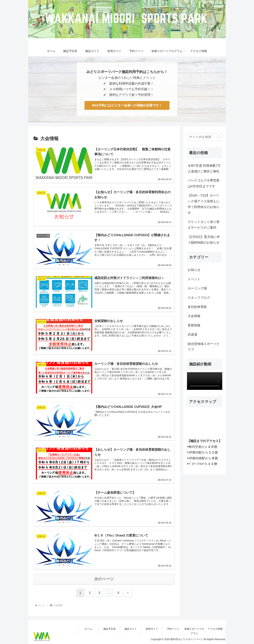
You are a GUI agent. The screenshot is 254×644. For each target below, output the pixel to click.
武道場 (192, 335)
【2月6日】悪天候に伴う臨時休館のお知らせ (204, 240)
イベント (194, 279)
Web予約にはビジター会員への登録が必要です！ (127, 105)
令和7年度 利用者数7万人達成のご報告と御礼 (204, 168)
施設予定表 (110, 629)
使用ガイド (152, 629)
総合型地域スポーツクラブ (204, 347)
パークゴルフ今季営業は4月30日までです (204, 183)
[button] (219, 137)
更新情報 (194, 325)
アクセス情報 (215, 629)
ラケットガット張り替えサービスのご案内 (204, 225)
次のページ (104, 579)
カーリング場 (197, 288)
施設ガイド (131, 629)
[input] (205, 137)
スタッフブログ (199, 298)
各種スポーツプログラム (194, 631)
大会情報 (194, 316)
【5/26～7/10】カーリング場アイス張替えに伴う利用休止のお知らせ (204, 204)
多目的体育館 (197, 307)
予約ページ (173, 629)
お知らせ (194, 270)
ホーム (88, 629)
